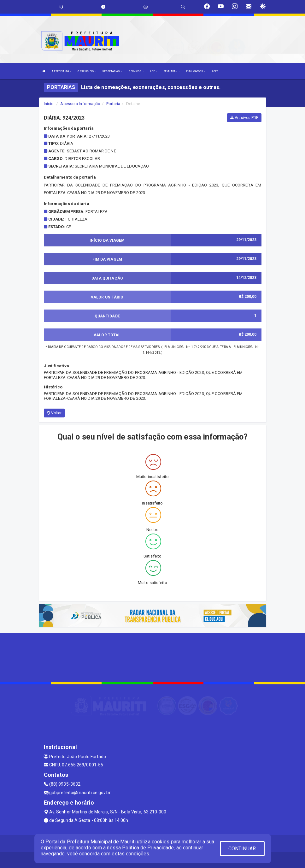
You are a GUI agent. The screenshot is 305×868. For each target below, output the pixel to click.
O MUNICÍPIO (87, 71)
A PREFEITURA (62, 71)
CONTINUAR (242, 849)
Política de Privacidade (148, 848)
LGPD (215, 71)
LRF (154, 71)
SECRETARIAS (112, 71)
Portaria (113, 104)
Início (49, 104)
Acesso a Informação (80, 104)
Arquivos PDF (244, 118)
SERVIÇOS (136, 71)
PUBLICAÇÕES (196, 71)
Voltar (54, 413)
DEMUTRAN (172, 71)
